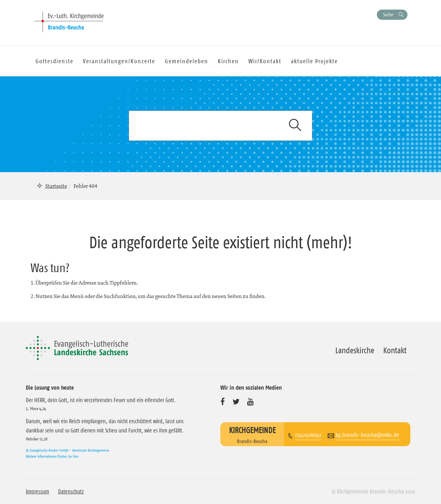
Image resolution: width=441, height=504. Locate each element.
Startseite (56, 186)
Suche (388, 15)
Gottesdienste (54, 61)
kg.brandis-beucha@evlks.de (367, 435)
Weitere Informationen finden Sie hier (52, 456)
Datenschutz (71, 492)
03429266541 (308, 435)
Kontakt (395, 350)
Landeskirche (355, 350)
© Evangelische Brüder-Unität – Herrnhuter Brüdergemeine (68, 450)
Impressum (38, 492)
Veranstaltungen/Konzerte (119, 61)
